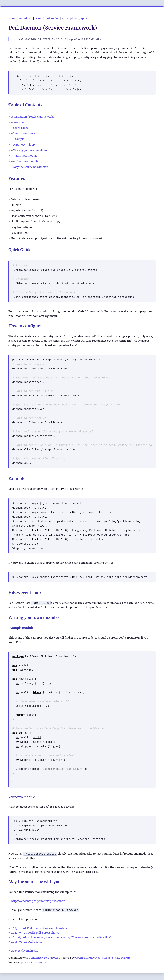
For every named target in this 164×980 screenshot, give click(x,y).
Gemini (39, 18)
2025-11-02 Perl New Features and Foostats (39, 928)
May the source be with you (31, 167)
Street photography (74, 18)
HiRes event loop (24, 145)
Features (19, 122)
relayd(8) (94, 958)
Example (19, 139)
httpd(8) (107, 958)
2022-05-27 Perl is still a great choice (35, 933)
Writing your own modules (30, 150)
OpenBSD (81, 958)
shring (38, 962)
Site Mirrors (123, 958)
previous (26, 962)
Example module (27, 156)
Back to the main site (25, 951)
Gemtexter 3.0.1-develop (45, 958)
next (48, 962)
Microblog (53, 18)
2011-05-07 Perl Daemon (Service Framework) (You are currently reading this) (61, 937)
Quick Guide (21, 128)
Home (12, 18)
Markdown (25, 18)
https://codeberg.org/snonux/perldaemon (38, 901)
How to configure (24, 133)
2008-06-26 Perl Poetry (27, 942)
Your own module (27, 161)
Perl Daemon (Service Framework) (32, 117)
